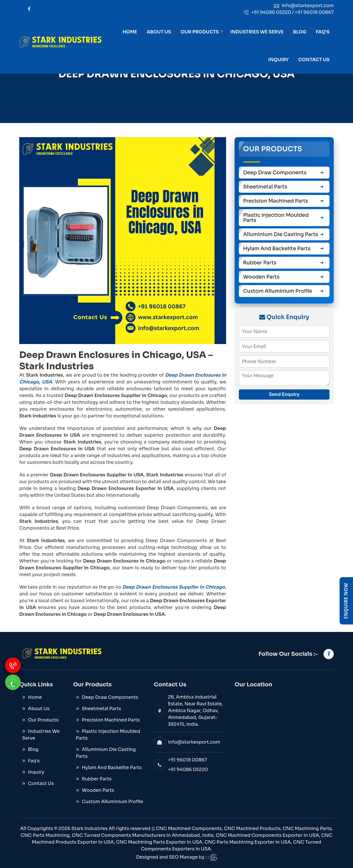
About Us (159, 32)
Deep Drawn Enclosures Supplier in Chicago (174, 587)
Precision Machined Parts (276, 201)
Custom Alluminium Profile (278, 291)
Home (130, 32)
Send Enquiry (284, 394)
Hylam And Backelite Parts (277, 249)
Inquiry (278, 60)
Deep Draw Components (275, 173)
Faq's (323, 32)
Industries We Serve (257, 32)
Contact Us (314, 60)
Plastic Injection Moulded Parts (276, 218)
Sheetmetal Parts (265, 187)
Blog (300, 32)
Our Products (200, 32)
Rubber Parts (260, 263)
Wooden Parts (261, 277)
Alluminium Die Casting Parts (281, 234)
